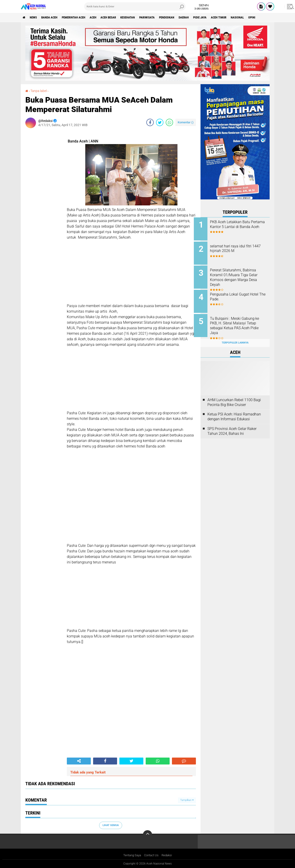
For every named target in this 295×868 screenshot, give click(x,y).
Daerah (205, 18)
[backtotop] (147, 835)
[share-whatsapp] (169, 122)
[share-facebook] (150, 122)
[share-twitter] (160, 122)
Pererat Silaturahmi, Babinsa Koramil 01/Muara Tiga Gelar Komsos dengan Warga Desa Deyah (240, 276)
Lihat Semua (111, 825)
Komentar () (186, 122)
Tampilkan (187, 800)
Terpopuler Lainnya (235, 338)
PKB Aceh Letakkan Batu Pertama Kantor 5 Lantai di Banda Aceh (238, 227)
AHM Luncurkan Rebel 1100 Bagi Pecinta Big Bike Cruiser (234, 397)
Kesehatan (142, 18)
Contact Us (152, 855)
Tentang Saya (131, 855)
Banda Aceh (53, 18)
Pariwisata (164, 18)
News (35, 18)
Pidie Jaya (223, 18)
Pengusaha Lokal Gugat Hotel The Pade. (241, 294)
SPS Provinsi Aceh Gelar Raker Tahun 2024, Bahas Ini (232, 426)
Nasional (265, 18)
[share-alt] (79, 761)
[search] (135, 6)
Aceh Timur (244, 18)
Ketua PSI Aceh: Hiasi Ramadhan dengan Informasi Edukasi (234, 412)
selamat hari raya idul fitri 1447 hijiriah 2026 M (237, 248)
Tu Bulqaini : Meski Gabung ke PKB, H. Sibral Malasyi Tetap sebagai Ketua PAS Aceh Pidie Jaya (241, 322)
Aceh (103, 18)
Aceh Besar (120, 18)
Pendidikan (186, 18)
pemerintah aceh (81, 18)
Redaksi (168, 855)
